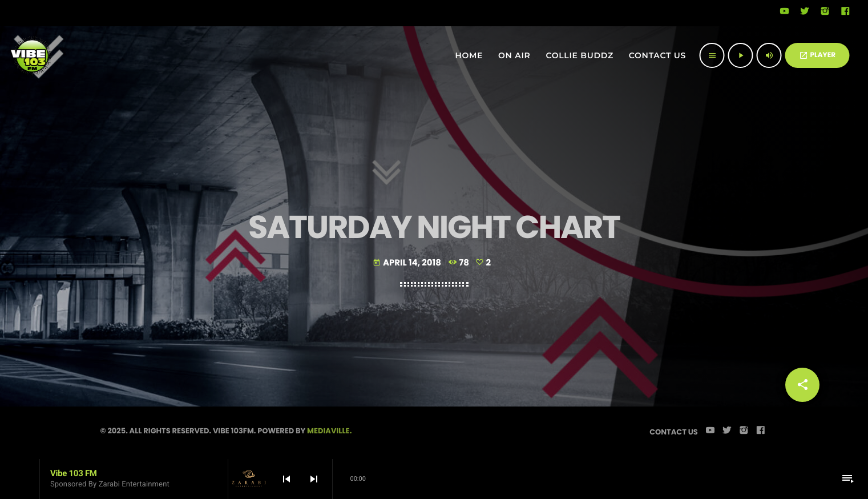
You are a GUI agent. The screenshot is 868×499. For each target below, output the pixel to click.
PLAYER (817, 55)
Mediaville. (329, 431)
